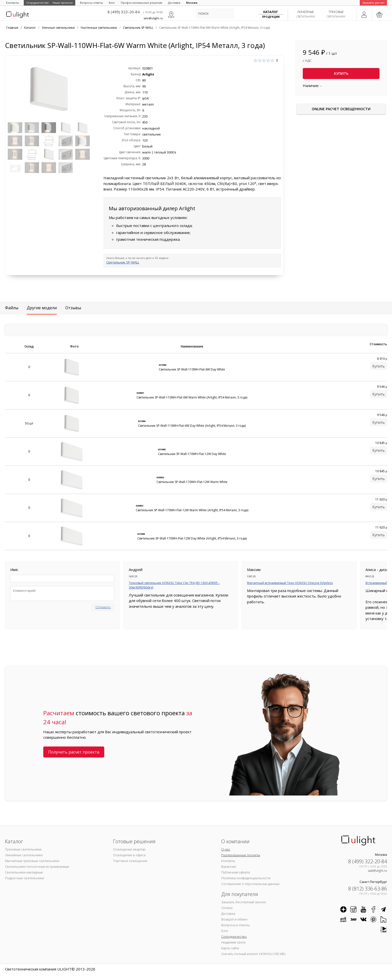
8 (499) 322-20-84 (124, 12)
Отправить (103, 607)
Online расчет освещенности (341, 109)
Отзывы (73, 308)
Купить (341, 73)
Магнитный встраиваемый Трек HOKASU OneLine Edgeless (290, 583)
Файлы (12, 308)
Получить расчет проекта (74, 752)
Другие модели (42, 308)
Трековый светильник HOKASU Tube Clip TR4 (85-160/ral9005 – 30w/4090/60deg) (174, 585)
